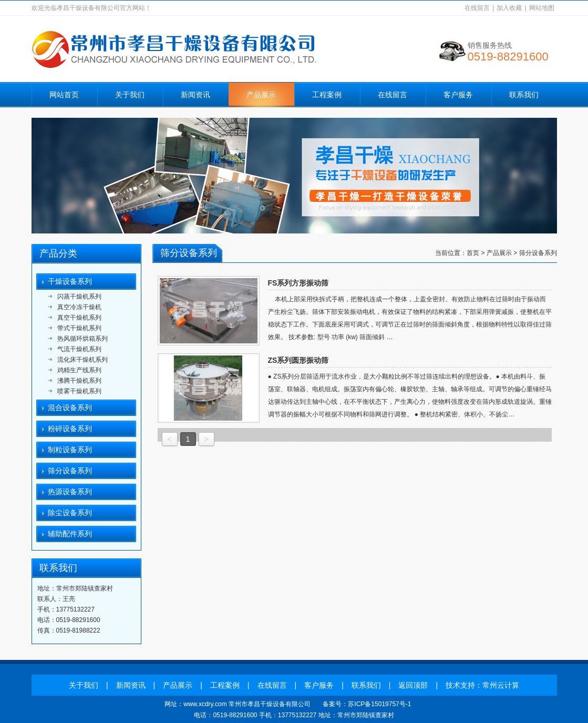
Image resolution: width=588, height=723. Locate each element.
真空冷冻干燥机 (79, 307)
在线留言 (477, 8)
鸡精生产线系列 (79, 370)
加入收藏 (509, 8)
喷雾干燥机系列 (79, 391)
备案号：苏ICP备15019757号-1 (367, 704)
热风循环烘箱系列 (82, 339)
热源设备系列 (70, 492)
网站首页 (64, 95)
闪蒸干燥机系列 (79, 297)
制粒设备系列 (70, 450)
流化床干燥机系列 (82, 360)
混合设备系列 (70, 408)
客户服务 (458, 95)
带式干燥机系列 (79, 328)
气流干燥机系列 (79, 349)
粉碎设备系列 (70, 429)
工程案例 (327, 95)
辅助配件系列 (70, 534)
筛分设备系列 (70, 471)
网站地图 (542, 8)
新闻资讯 (195, 95)
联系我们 (524, 95)
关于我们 (130, 95)
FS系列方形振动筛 (298, 283)
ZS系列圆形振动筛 (298, 360)
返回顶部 (413, 685)
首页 (473, 253)
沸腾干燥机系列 (79, 381)
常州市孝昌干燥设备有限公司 (270, 704)
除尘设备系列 (70, 513)
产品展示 (261, 95)
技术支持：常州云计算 (482, 685)
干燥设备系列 (70, 281)
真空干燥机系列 (79, 318)
